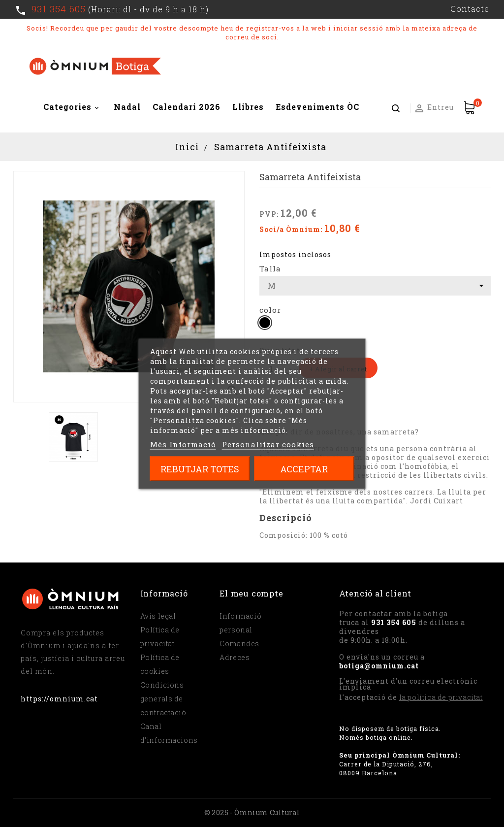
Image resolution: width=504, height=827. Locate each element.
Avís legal (158, 616)
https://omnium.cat (59, 699)
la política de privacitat (441, 697)
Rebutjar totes (200, 468)
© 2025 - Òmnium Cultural (252, 812)
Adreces (235, 657)
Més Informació (183, 444)
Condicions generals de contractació (163, 699)
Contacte (470, 9)
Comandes (239, 644)
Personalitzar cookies (268, 444)
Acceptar (304, 468)
